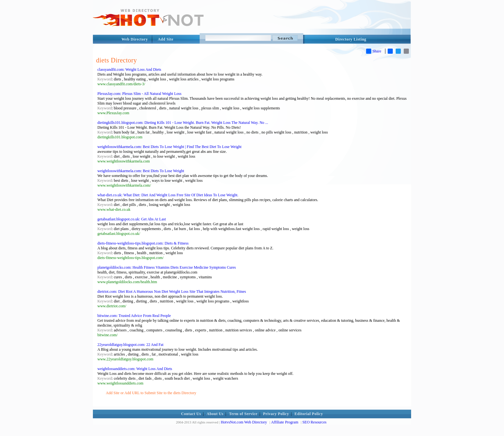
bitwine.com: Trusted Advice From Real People (134, 316)
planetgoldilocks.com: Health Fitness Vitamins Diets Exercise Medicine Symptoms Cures (167, 267)
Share (374, 51)
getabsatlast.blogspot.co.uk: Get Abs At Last (132, 219)
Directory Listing (351, 39)
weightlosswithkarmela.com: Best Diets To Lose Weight (141, 171)
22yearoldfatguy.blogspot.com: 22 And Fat (130, 345)
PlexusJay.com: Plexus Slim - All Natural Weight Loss (139, 94)
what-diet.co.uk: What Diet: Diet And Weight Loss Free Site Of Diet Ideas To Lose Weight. (168, 195)
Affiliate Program (285, 422)
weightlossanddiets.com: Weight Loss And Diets (135, 369)
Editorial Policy (309, 414)
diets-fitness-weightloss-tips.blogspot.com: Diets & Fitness (143, 243)
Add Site (166, 39)
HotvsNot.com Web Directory (244, 422)
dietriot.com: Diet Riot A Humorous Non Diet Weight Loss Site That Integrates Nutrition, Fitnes (172, 292)
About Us (215, 414)
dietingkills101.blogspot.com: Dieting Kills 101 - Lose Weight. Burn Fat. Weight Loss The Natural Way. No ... (183, 123)
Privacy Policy (276, 414)
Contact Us (191, 414)
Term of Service (243, 414)
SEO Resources (315, 422)
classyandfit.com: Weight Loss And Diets (129, 70)
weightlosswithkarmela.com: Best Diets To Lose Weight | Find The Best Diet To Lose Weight (169, 147)
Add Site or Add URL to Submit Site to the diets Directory (151, 393)
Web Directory (135, 39)
